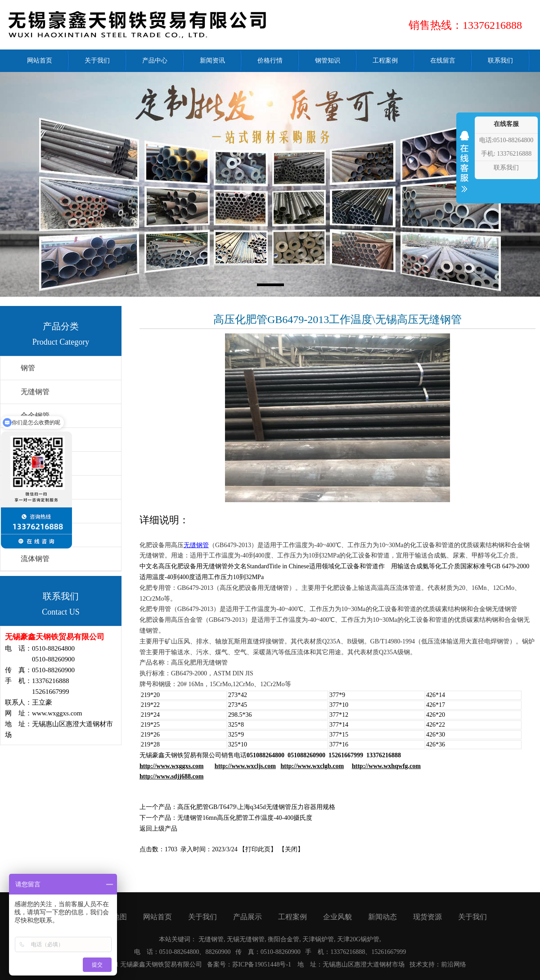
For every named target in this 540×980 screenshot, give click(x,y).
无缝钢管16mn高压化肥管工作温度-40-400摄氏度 (245, 818)
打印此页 (258, 849)
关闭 (291, 849)
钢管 (28, 368)
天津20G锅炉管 (358, 939)
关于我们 (202, 917)
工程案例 (292, 917)
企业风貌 (337, 917)
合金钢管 (35, 416)
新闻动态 (382, 917)
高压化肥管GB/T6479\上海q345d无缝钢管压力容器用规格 (256, 807)
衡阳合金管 (283, 939)
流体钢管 (35, 559)
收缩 (464, 167)
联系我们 (506, 168)
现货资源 (427, 917)
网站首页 (157, 917)
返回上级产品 (158, 829)
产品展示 (247, 917)
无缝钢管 (35, 392)
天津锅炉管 (318, 939)
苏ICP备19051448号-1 (262, 964)
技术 (416, 964)
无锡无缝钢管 (246, 939)
